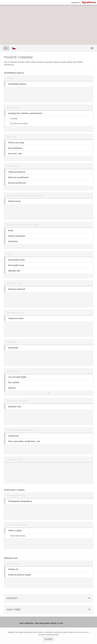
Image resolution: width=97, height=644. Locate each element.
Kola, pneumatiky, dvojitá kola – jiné (24, 441)
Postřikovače (13, 166)
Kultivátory (13, 241)
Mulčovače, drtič (14, 283)
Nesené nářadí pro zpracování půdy (23, 225)
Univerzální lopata (18, 536)
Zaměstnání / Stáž (15, 459)
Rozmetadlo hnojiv (16, 260)
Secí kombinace (15, 148)
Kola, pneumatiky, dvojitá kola (20, 430)
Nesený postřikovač (17, 183)
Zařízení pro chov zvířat (17, 401)
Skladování (12, 342)
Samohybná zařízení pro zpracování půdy (25, 195)
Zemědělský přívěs (15, 313)
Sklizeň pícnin (13, 371)
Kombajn (14, 119)
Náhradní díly (14, 271)
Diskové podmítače (17, 236)
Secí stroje (12, 137)
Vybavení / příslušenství (17, 525)
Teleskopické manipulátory (20, 501)
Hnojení (10, 254)
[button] (48, 393)
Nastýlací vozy (15, 407)
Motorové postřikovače (18, 177)
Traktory (10, 78)
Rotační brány (14, 201)
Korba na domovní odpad (19, 575)
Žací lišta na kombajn (19, 123)
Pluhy (11, 231)
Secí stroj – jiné (15, 154)
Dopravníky (13, 348)
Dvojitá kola (13, 436)
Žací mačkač (14, 382)
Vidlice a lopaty (15, 531)
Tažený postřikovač (17, 172)
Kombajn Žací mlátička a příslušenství (25, 113)
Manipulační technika (16, 496)
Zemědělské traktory (17, 84)
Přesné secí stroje (16, 143)
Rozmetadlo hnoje (16, 265)
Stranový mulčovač (17, 289)
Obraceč (12, 388)
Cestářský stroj (14, 564)
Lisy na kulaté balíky (17, 377)
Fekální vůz (13, 569)
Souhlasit (48, 639)
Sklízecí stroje (13, 108)
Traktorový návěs (16, 318)
